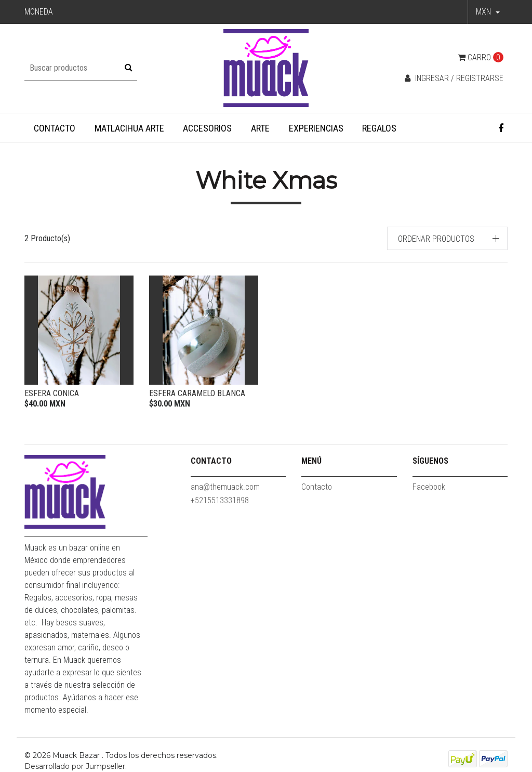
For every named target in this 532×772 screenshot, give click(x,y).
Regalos (379, 128)
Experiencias (316, 128)
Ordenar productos (436, 239)
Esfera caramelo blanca (197, 393)
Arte (260, 128)
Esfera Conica (52, 393)
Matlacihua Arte (129, 128)
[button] (488, 12)
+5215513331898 (220, 500)
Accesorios (207, 128)
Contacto (55, 128)
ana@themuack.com (225, 487)
